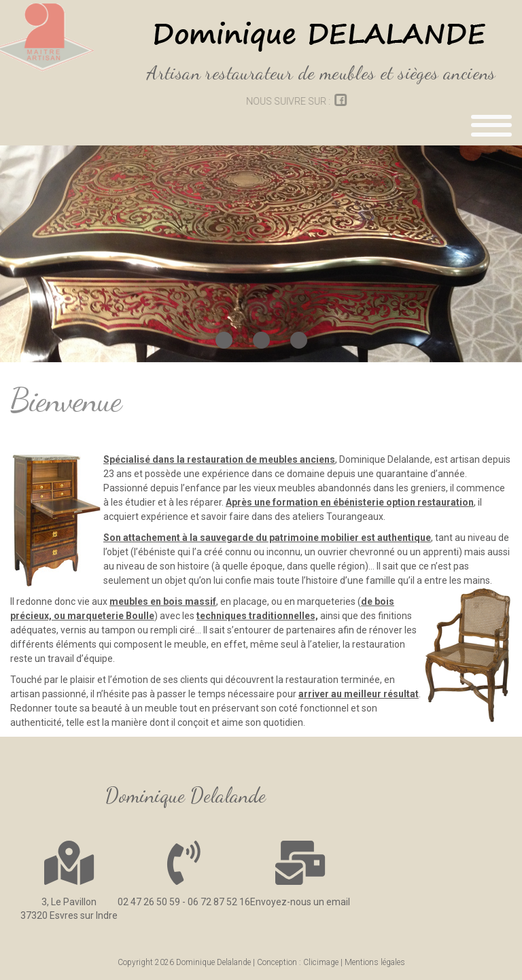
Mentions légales (375, 962)
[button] (224, 340)
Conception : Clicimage (298, 962)
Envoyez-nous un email (300, 902)
